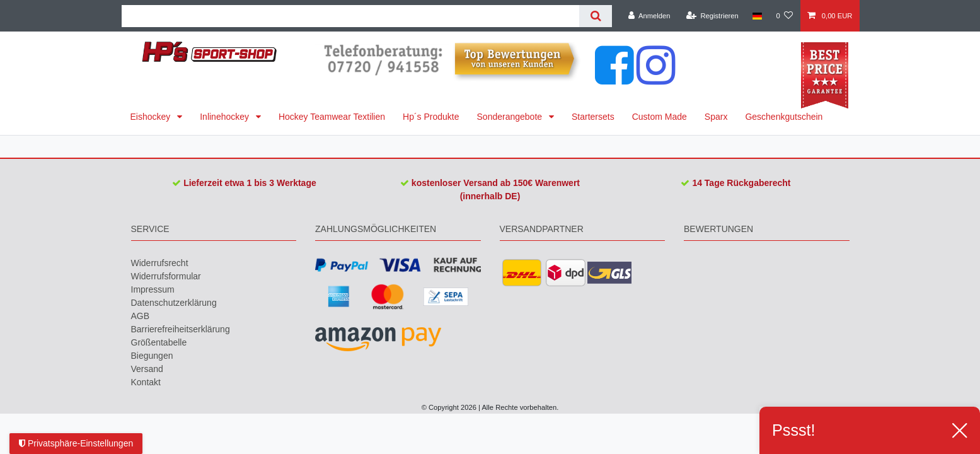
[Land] (757, 16)
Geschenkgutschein (784, 117)
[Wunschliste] (784, 16)
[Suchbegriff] (351, 16)
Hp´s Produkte (431, 117)
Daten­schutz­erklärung (174, 303)
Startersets (593, 117)
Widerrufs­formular (166, 276)
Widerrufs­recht (160, 263)
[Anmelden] (649, 16)
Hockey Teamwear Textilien (332, 117)
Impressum (153, 289)
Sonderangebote (511, 117)
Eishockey (152, 117)
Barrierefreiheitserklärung (181, 329)
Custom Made (660, 117)
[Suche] (595, 16)
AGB (141, 316)
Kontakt (146, 382)
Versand (147, 369)
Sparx (716, 117)
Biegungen (152, 356)
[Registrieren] (712, 16)
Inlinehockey (226, 117)
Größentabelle (159, 342)
